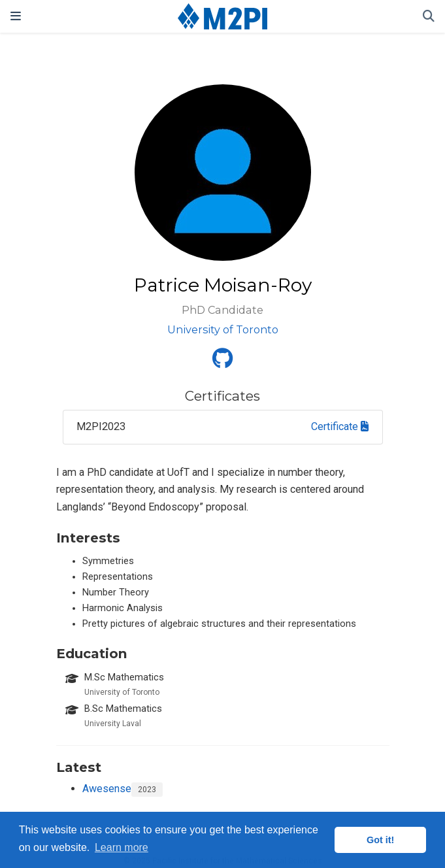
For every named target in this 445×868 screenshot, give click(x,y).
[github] (222, 362)
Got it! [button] (380, 840)
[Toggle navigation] (16, 16)
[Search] (429, 17)
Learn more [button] (122, 847)
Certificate (340, 426)
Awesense (107, 789)
